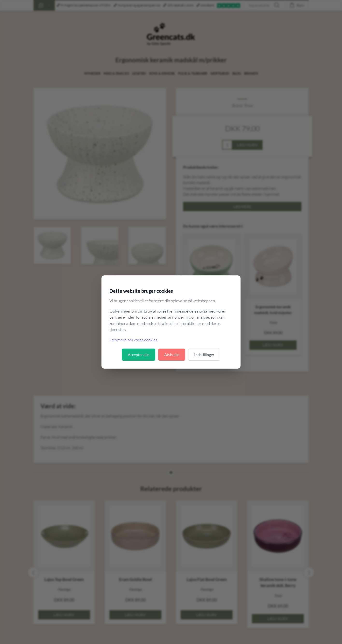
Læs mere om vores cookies (133, 340)
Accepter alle (139, 354)
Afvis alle (172, 354)
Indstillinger (204, 354)
